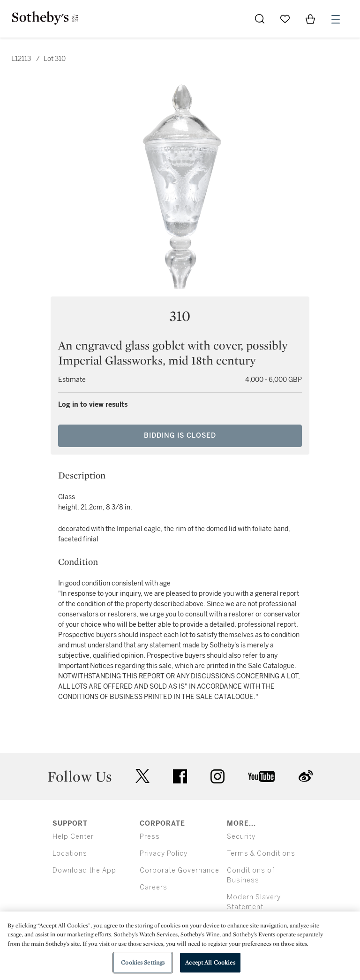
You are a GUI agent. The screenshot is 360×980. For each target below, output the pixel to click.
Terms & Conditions (261, 854)
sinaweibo (306, 776)
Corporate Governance (180, 870)
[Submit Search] (260, 19)
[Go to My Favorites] (285, 19)
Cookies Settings (143, 962)
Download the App (84, 870)
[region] (180, 946)
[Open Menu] (336, 19)
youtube (262, 776)
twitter (142, 776)
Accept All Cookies (210, 962)
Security (241, 837)
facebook (180, 776)
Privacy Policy (164, 854)
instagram (217, 776)
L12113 (21, 59)
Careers (154, 887)
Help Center (73, 837)
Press (150, 837)
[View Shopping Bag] (310, 19)
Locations (70, 854)
